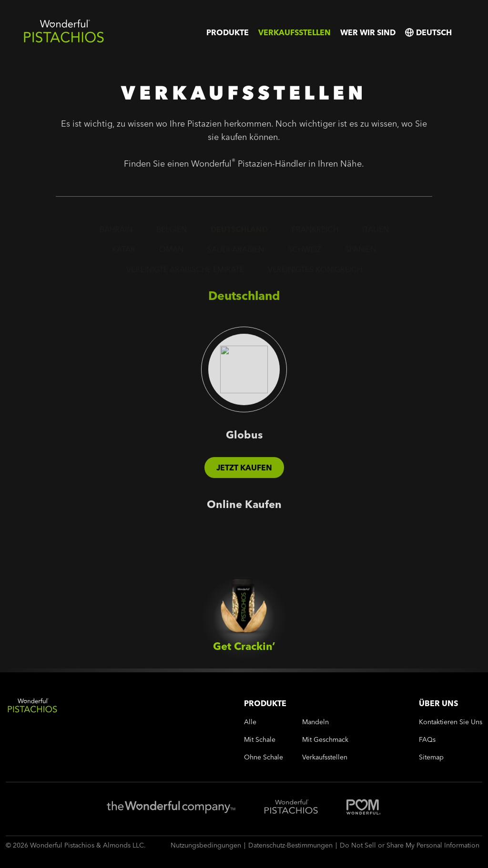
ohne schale (264, 757)
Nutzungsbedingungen (206, 845)
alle (250, 722)
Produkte (228, 32)
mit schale (260, 740)
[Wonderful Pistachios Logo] (64, 41)
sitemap (431, 757)
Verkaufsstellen (295, 32)
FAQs (427, 740)
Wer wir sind (368, 32)
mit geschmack (325, 740)
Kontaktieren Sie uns (451, 722)
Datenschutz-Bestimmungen (290, 845)
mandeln (315, 722)
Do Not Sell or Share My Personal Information (410, 845)
